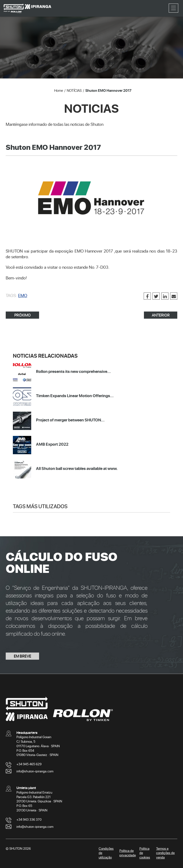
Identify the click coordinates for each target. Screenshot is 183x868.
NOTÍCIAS (74, 90)
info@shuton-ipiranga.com (35, 771)
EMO (23, 295)
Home (59, 90)
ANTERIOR (161, 315)
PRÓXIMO (23, 315)
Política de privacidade (128, 853)
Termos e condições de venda (165, 853)
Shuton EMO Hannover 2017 (108, 90)
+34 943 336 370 (29, 819)
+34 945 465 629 (29, 764)
